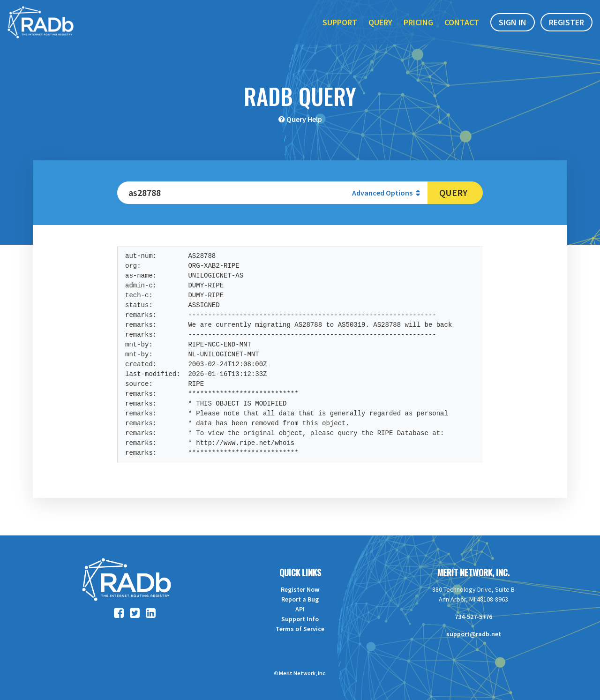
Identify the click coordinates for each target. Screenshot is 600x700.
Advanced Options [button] (386, 193)
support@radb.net (474, 634)
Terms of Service (300, 629)
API (300, 609)
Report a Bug (300, 599)
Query (380, 27)
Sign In (513, 27)
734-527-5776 (473, 617)
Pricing (418, 27)
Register (566, 27)
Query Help (304, 119)
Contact (462, 27)
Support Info (300, 619)
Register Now (300, 589)
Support (340, 27)
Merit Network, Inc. (473, 572)
